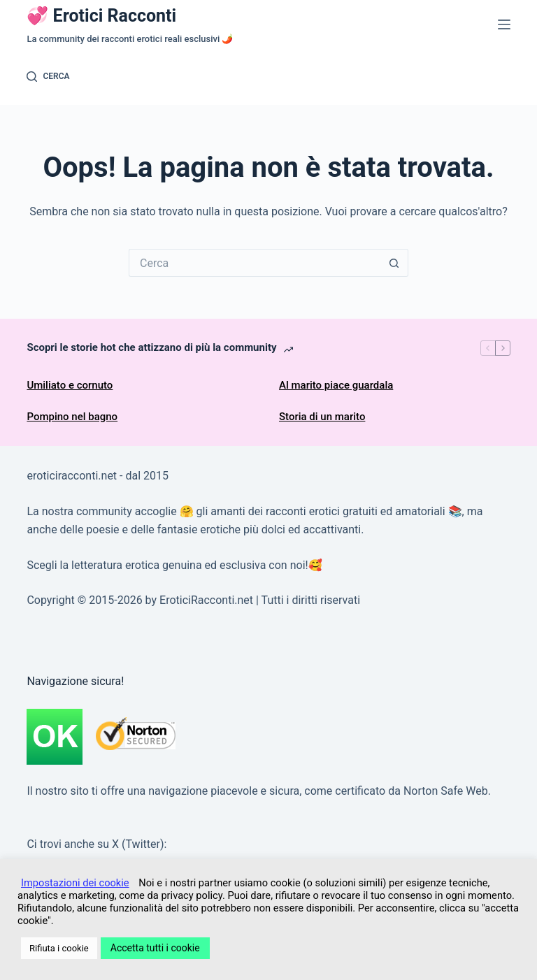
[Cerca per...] (255, 263)
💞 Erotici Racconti (101, 16)
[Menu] (504, 24)
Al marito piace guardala (336, 385)
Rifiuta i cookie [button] (59, 948)
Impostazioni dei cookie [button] (75, 883)
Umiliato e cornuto (70, 385)
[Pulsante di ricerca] (394, 263)
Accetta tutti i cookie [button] (155, 948)
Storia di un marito (322, 417)
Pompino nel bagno (72, 417)
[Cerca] (48, 77)
